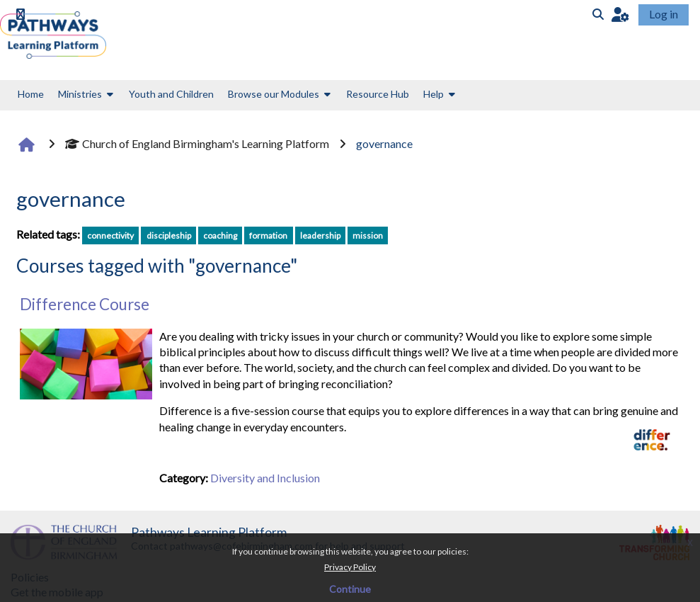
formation (268, 235)
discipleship (169, 235)
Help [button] (434, 94)
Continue (350, 589)
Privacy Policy (350, 567)
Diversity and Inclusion (265, 478)
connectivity (110, 235)
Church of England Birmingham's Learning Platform (197, 143)
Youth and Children (171, 94)
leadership (320, 235)
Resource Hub (378, 94)
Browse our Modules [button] (274, 94)
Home (31, 94)
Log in (664, 14)
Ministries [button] (80, 94)
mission (368, 235)
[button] (620, 14)
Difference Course (85, 304)
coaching (220, 235)
